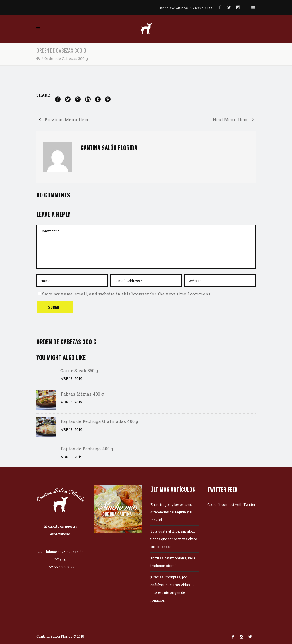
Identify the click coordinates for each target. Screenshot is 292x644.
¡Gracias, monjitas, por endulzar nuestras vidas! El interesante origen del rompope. (173, 589)
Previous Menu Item (62, 119)
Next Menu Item (234, 119)
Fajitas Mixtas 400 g (82, 394)
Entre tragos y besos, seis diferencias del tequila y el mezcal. (171, 512)
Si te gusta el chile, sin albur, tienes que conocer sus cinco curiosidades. (174, 539)
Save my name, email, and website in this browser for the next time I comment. (127, 294)
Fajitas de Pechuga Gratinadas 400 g (99, 421)
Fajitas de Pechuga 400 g (87, 449)
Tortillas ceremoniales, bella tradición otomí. (173, 562)
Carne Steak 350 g (79, 370)
